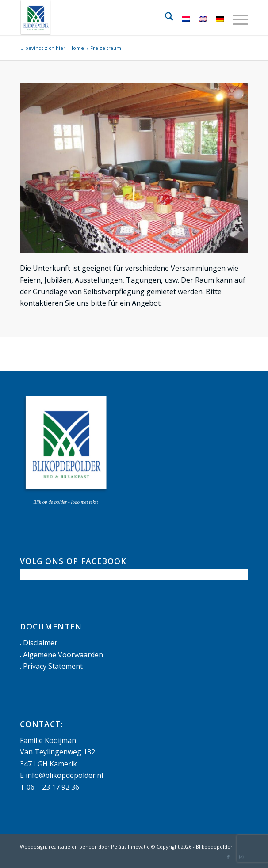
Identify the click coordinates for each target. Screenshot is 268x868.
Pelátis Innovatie (130, 847)
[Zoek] (165, 18)
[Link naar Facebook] (228, 857)
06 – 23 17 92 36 (53, 787)
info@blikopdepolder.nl (64, 775)
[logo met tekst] (111, 18)
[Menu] (236, 18)
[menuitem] (165, 18)
